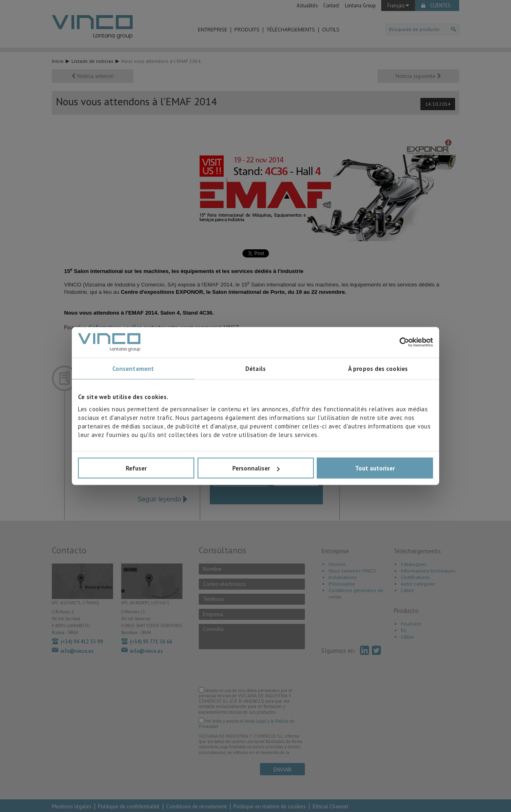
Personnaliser (256, 468)
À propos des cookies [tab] (378, 368)
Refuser (136, 468)
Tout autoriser (375, 468)
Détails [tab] (255, 368)
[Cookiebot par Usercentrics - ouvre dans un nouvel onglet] (397, 342)
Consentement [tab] (133, 368)
